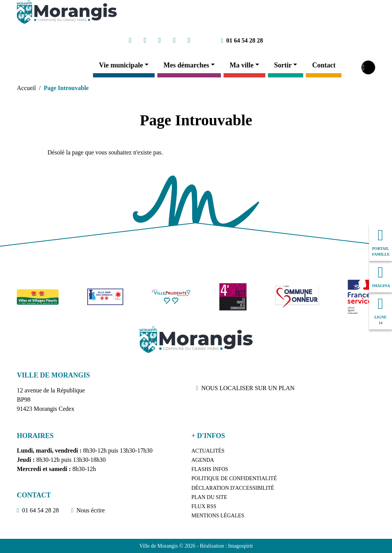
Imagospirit (241, 546)
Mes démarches (186, 65)
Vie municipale (121, 65)
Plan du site (209, 497)
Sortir (283, 65)
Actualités (208, 451)
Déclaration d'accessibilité (233, 488)
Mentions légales (218, 516)
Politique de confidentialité (234, 478)
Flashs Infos (210, 469)
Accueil (26, 88)
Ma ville (242, 65)
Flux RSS (204, 506)
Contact (324, 65)
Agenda (203, 460)
